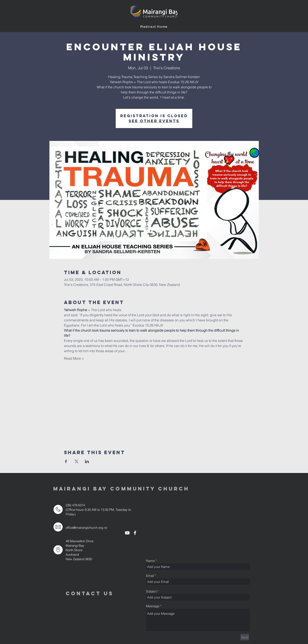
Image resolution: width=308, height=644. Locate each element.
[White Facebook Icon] (135, 533)
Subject (151, 591)
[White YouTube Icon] (127, 533)
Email (150, 576)
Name (150, 561)
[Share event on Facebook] (66, 461)
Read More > (74, 358)
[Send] (245, 637)
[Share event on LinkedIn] (87, 461)
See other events (154, 121)
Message (153, 606)
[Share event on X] (76, 461)
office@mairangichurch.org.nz (87, 528)
